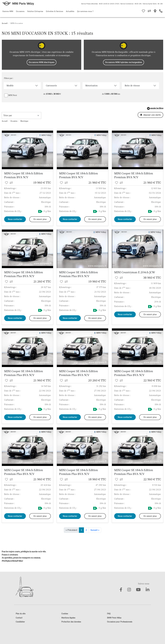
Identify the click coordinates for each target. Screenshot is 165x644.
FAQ (109, 614)
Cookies (65, 614)
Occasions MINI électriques (42, 62)
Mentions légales (68, 618)
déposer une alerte (150, 115)
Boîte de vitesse (132, 86)
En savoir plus (40, 219)
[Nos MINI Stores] (155, 11)
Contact (19, 618)
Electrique (24, 121)
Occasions (20, 11)
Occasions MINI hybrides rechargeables (124, 62)
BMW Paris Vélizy (114, 618)
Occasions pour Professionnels (120, 622)
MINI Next (13, 95)
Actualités (70, 11)
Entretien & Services (55, 11)
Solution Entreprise (35, 11)
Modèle (10, 86)
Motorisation (91, 86)
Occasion (14, 121)
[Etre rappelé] (161, 11)
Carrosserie (51, 86)
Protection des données (71, 622)
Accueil (5, 23)
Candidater (20, 622)
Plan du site (21, 614)
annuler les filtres (155, 108)
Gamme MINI (8, 11)
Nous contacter (15, 219)
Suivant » (95, 530)
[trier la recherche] (21, 115)
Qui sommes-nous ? (85, 11)
